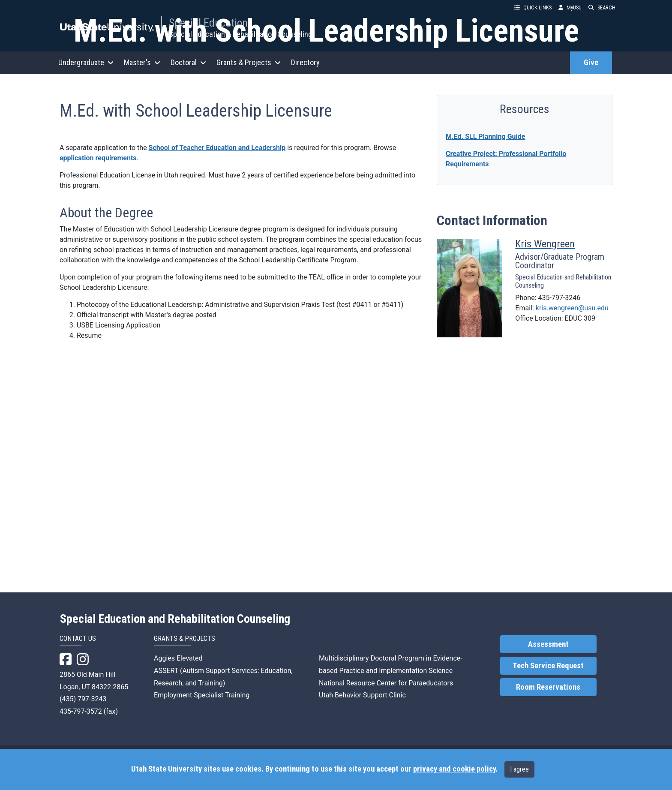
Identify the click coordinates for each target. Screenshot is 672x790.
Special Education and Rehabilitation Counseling (175, 629)
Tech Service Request (548, 676)
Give (591, 63)
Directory (305, 62)
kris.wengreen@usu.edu (572, 532)
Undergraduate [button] (86, 62)
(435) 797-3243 (83, 709)
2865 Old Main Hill (87, 685)
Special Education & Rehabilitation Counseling (240, 34)
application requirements (98, 382)
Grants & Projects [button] (249, 62)
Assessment (548, 655)
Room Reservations (548, 697)
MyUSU (570, 8)
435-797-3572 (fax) (89, 722)
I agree (519, 769)
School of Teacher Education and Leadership (217, 372)
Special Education (208, 23)
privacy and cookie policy (454, 769)
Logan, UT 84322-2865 (94, 697)
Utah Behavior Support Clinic (362, 705)
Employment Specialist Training (202, 705)
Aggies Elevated (178, 668)
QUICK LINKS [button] (533, 8)
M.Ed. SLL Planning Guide (485, 361)
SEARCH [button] (602, 8)
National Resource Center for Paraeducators (386, 693)
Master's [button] (142, 62)
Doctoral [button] (188, 62)
